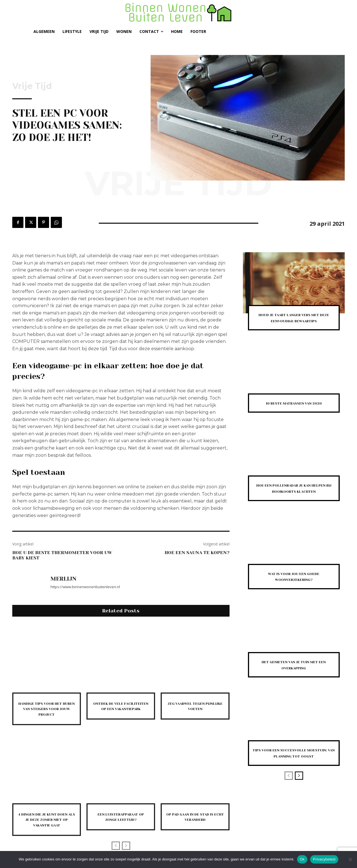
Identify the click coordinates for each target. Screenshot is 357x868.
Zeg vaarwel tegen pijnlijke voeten (195, 706)
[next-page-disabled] (126, 850)
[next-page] (299, 794)
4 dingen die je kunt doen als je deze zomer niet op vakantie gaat (47, 822)
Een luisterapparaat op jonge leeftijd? (121, 816)
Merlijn (63, 579)
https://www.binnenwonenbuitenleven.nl (85, 587)
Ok (302, 859)
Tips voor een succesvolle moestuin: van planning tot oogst (294, 768)
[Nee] (350, 859)
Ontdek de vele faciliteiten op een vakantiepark (121, 709)
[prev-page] (116, 850)
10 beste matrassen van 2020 (294, 409)
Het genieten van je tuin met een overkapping (294, 677)
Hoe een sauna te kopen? (197, 553)
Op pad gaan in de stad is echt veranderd (195, 816)
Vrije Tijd (32, 86)
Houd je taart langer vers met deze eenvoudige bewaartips (294, 320)
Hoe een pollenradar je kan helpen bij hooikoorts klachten (294, 497)
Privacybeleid (324, 859)
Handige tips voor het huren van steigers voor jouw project (47, 709)
